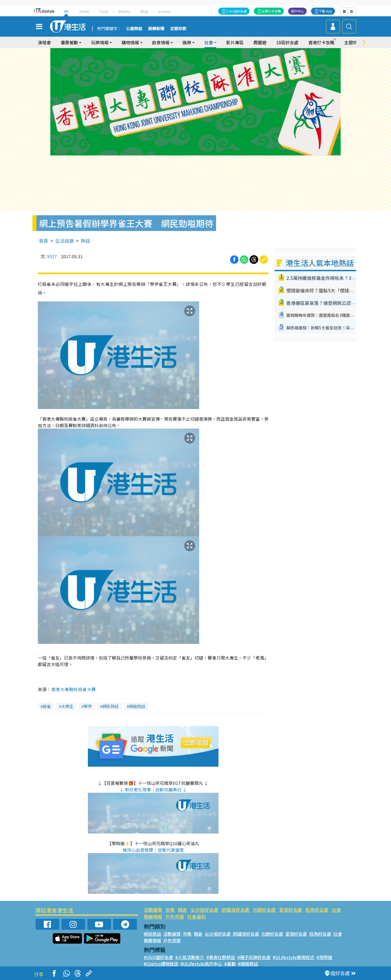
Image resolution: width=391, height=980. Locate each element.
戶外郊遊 (175, 917)
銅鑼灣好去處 (235, 910)
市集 (170, 910)
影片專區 (235, 42)
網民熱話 (110, 706)
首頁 (44, 241)
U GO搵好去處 (236, 11)
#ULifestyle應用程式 (293, 957)
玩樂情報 (100, 42)
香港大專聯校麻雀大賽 (74, 689)
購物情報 (130, 42)
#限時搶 (324, 957)
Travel (84, 11)
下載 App (325, 11)
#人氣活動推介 (190, 957)
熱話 (85, 241)
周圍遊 (260, 42)
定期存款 (178, 29)
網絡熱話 (137, 706)
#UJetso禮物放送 (161, 964)
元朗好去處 (264, 910)
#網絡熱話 (248, 964)
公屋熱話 (134, 29)
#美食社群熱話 (221, 957)
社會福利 (196, 917)
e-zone (164, 11)
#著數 (230, 964)
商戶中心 (297, 11)
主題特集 (353, 42)
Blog (144, 11)
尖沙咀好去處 (204, 910)
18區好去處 (287, 42)
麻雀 (47, 706)
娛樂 (187, 42)
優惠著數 (69, 42)
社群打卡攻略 (271, 11)
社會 (209, 42)
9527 (52, 256)
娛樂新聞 (156, 29)
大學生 (67, 706)
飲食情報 (161, 42)
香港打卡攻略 (321, 42)
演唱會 (44, 42)
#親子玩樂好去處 (254, 957)
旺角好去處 (317, 910)
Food (104, 11)
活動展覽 (153, 910)
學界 (88, 706)
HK (66, 11)
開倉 (183, 910)
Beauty (124, 11)
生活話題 (64, 241)
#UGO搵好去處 (158, 957)
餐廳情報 (153, 917)
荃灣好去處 (290, 910)
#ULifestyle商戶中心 (201, 964)
